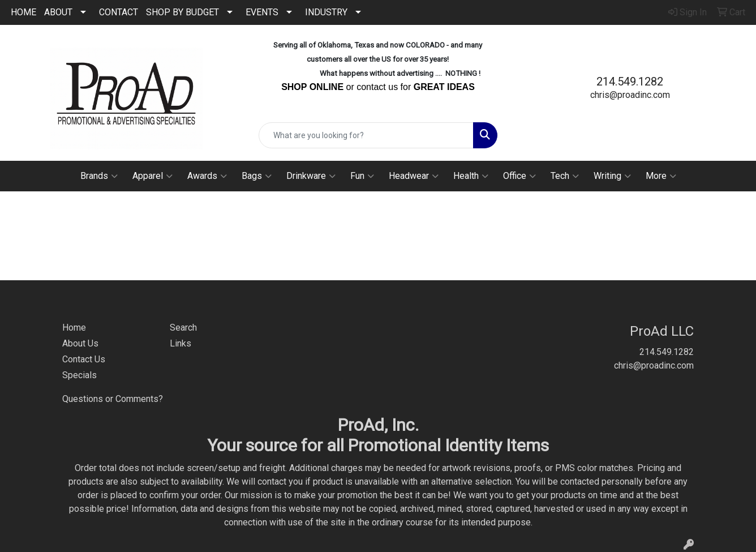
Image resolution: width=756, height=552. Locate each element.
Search (183, 328)
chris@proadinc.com (630, 95)
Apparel (153, 176)
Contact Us (84, 359)
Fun (362, 176)
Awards (207, 176)
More (661, 176)
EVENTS (262, 12)
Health (471, 176)
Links (181, 343)
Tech (565, 176)
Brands (99, 176)
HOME (23, 12)
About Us (80, 343)
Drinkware (311, 176)
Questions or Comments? (113, 399)
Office (519, 176)
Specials (80, 375)
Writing (612, 176)
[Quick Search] (366, 135)
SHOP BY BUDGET (182, 12)
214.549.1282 (630, 82)
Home (74, 328)
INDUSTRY (326, 12)
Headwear (414, 176)
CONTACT (119, 12)
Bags (257, 176)
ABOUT (58, 12)
